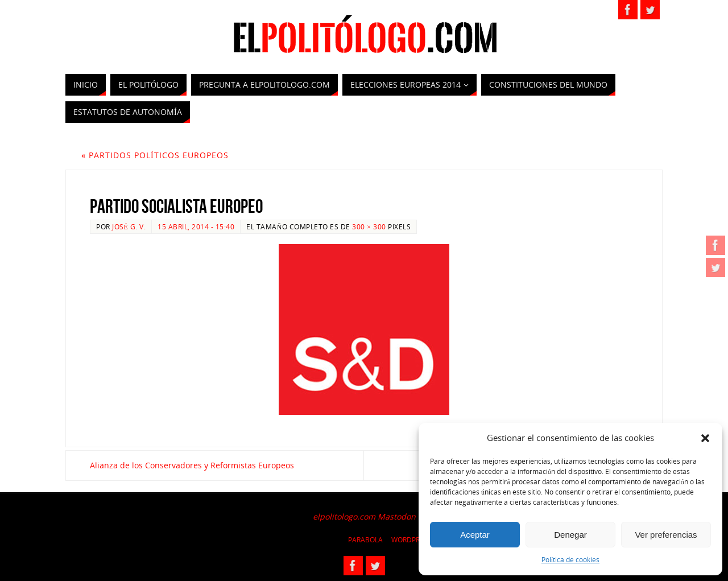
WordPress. (412, 540)
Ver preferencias (666, 535)
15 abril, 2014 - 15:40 (196, 226)
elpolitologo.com (344, 516)
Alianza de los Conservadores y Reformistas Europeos (192, 465)
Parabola (365, 540)
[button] (705, 438)
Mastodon (397, 516)
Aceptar (475, 535)
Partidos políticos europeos (155, 155)
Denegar (570, 535)
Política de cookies (570, 560)
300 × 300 (369, 226)
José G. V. (129, 226)
